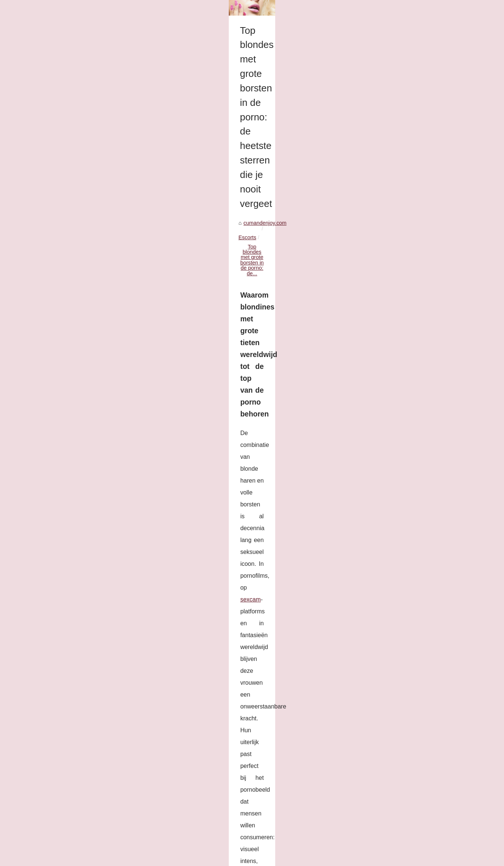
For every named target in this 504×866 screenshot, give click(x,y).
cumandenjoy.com (58, 225)
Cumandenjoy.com (66, 858)
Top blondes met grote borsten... (411, 196)
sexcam (347, 266)
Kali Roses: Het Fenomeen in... (410, 213)
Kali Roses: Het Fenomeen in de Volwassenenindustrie (96, 795)
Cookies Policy (105, 858)
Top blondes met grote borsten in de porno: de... (167, 225)
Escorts (95, 225)
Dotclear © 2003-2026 (148, 858)
